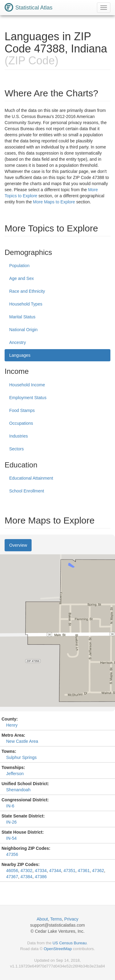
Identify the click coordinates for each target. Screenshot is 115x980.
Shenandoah (18, 790)
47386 (41, 877)
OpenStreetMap (58, 949)
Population (19, 266)
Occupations (21, 423)
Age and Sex (21, 278)
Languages (20, 355)
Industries (19, 436)
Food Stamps (22, 410)
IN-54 (11, 838)
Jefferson (15, 774)
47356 (12, 854)
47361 (84, 871)
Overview (18, 545)
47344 (55, 871)
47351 (69, 871)
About (42, 919)
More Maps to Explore (54, 202)
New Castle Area (22, 741)
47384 (27, 877)
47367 (12, 877)
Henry (12, 725)
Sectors (16, 449)
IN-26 (11, 822)
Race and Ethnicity (27, 291)
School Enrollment (27, 491)
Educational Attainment (31, 478)
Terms (56, 919)
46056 (12, 871)
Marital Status (22, 317)
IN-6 (10, 806)
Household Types (26, 304)
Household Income (27, 385)
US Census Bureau (69, 943)
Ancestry (17, 342)
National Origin (23, 330)
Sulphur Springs (21, 757)
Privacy (71, 919)
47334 (41, 871)
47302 (27, 871)
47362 (98, 871)
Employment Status (28, 398)
